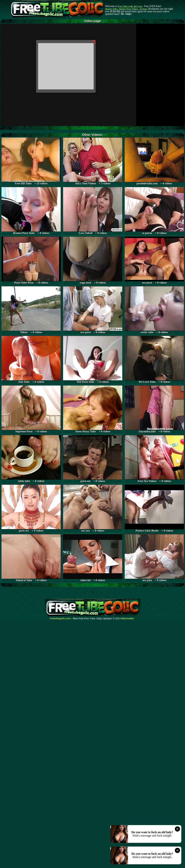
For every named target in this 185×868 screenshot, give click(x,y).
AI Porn (143, 9)
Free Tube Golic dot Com (130, 6)
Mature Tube (111, 9)
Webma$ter (128, 619)
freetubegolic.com (60, 619)
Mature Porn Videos (128, 9)
